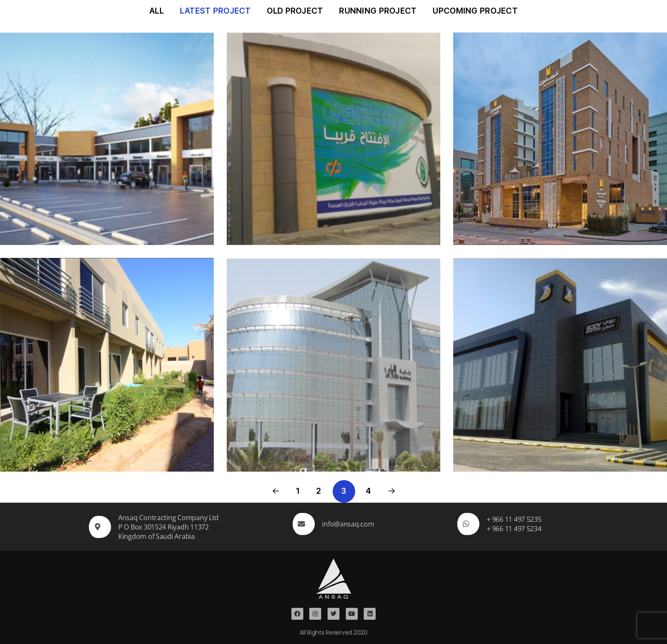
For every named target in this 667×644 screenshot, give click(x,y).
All (157, 11)
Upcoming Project (475, 11)
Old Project (295, 11)
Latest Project (215, 11)
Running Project (378, 11)
